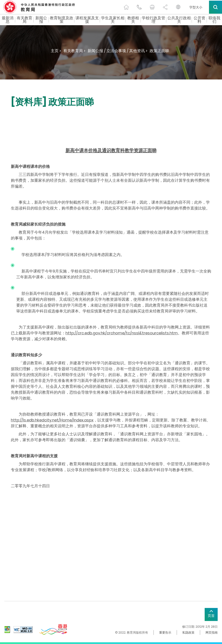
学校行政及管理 (153, 20)
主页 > (56, 51)
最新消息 (8, 20)
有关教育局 (24, 20)
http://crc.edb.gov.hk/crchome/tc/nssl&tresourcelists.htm (122, 333)
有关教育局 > (74, 51)
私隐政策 (188, 632)
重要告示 (165, 632)
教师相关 (133, 20)
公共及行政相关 (179, 20)
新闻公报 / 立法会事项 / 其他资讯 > (118, 51)
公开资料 (199, 20)
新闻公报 (41, 20)
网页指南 (212, 632)
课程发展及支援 (87, 20)
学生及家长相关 (113, 20)
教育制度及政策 (62, 20)
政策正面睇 (159, 51)
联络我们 (214, 20)
